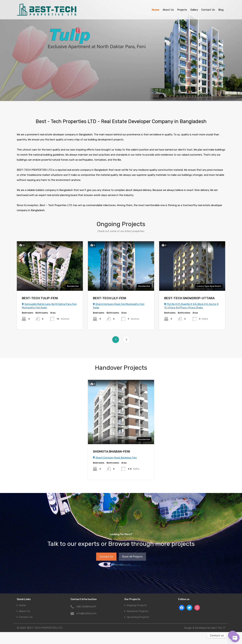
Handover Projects (137, 611)
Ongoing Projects (137, 605)
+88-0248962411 (86, 607)
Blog (221, 10)
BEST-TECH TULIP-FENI (40, 298)
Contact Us (208, 10)
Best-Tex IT (218, 628)
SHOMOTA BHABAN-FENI (112, 451)
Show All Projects (132, 557)
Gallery (194, 10)
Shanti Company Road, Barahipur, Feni (115, 458)
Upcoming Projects (138, 617)
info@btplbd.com (86, 613)
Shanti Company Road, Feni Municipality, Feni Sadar (119, 306)
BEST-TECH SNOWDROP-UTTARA (189, 298)
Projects (182, 10)
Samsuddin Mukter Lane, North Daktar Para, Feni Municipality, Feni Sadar (49, 306)
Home (156, 10)
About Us (168, 10)
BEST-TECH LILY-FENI (110, 298)
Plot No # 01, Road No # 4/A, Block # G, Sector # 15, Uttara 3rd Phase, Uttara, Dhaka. (191, 306)
